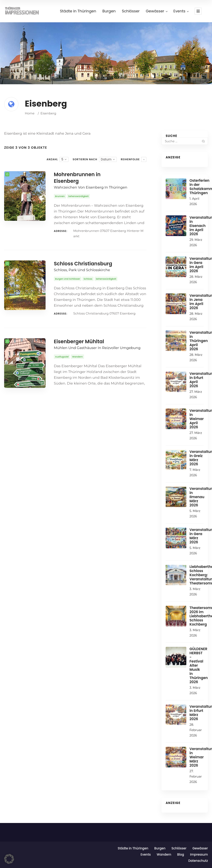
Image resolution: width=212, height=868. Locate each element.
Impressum (199, 854)
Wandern (164, 854)
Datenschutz (198, 861)
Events (146, 854)
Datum (106, 159)
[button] (9, 859)
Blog (181, 854)
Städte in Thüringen (133, 848)
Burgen (160, 848)
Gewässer (200, 848)
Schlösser (179, 848)
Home (30, 113)
